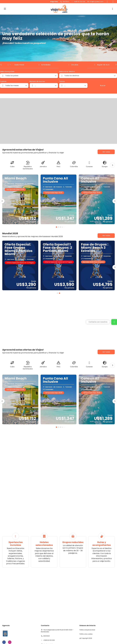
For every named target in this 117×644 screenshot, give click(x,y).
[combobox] (29, 76)
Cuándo (3, 81)
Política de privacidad (87, 630)
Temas (62, 81)
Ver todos (106, 152)
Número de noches (37, 81)
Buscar (103, 85)
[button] (1, 65)
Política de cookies (86, 634)
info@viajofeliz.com (96, 2)
